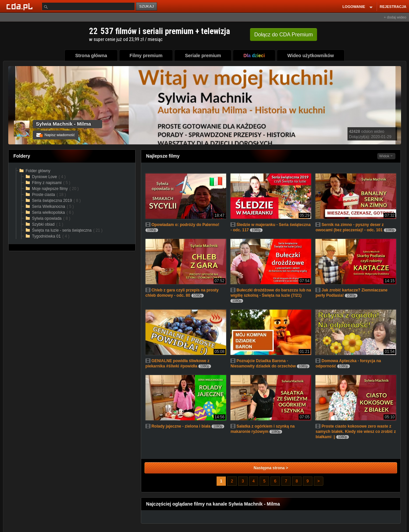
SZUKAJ (146, 6)
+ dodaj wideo (395, 17)
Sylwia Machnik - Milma (64, 124)
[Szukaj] (88, 6)
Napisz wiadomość (56, 135)
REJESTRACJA (393, 7)
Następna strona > (271, 468)
